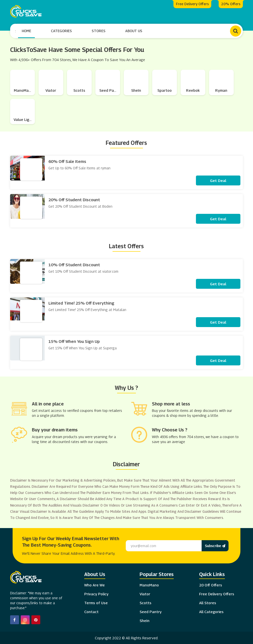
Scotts (146, 602)
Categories (62, 31)
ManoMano (149, 584)
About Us (134, 31)
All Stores (208, 602)
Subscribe (215, 545)
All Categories (211, 611)
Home (27, 31)
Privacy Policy (96, 593)
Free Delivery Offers (217, 593)
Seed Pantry (151, 611)
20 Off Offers (211, 584)
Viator (145, 593)
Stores (99, 31)
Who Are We (95, 584)
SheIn (145, 620)
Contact (91, 611)
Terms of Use (96, 602)
